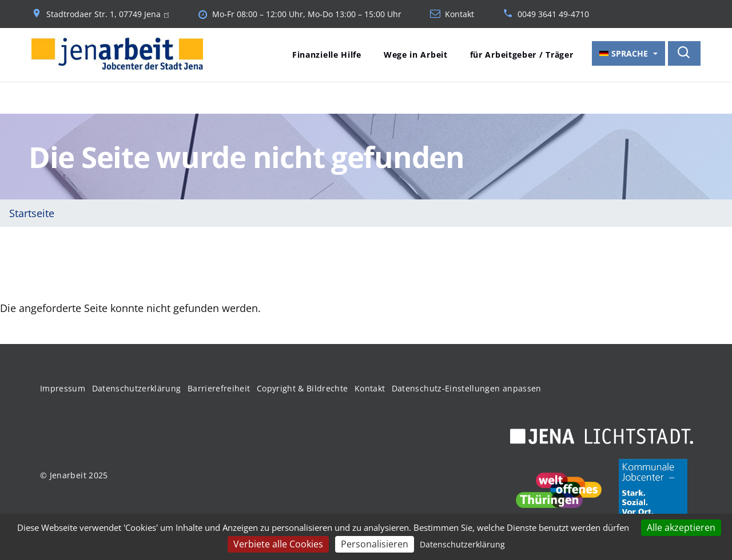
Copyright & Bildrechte (303, 388)
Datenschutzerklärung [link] (462, 544)
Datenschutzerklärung (137, 388)
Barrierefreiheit (219, 388)
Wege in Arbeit (416, 55)
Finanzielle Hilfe (327, 55)
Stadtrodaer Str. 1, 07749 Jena (108, 14)
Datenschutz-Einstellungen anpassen (467, 388)
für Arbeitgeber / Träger (522, 55)
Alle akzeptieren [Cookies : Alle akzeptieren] (681, 527)
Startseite (32, 213)
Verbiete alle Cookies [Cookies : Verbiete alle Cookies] (278, 544)
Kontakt (460, 14)
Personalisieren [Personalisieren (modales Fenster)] (375, 544)
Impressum (63, 388)
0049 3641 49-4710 (553, 14)
